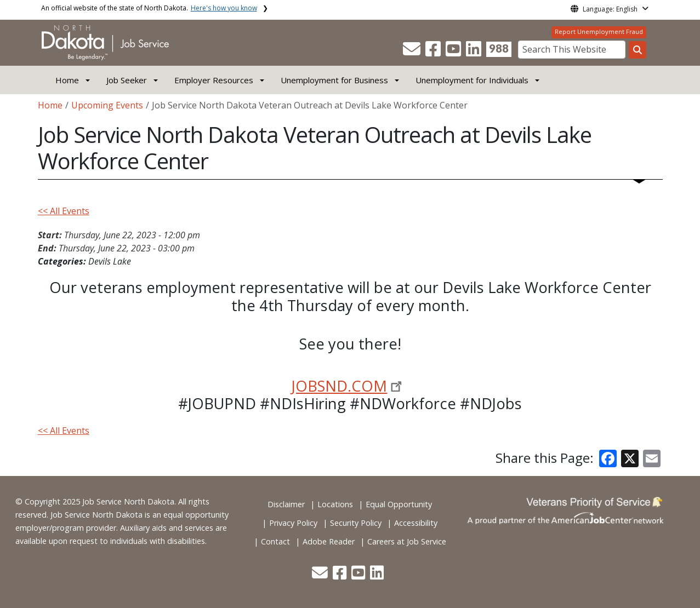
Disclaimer (286, 504)
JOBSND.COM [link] (339, 386)
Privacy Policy (293, 523)
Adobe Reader (329, 541)
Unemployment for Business (334, 80)
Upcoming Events (107, 105)
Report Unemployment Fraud (599, 31)
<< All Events (64, 211)
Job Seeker (127, 80)
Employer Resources (214, 80)
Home (67, 80)
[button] (413, 52)
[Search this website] (638, 50)
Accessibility (416, 523)
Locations (335, 504)
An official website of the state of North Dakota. (149, 8)
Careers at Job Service (407, 541)
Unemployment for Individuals (472, 80)
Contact (275, 541)
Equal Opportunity (399, 504)
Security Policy (356, 523)
